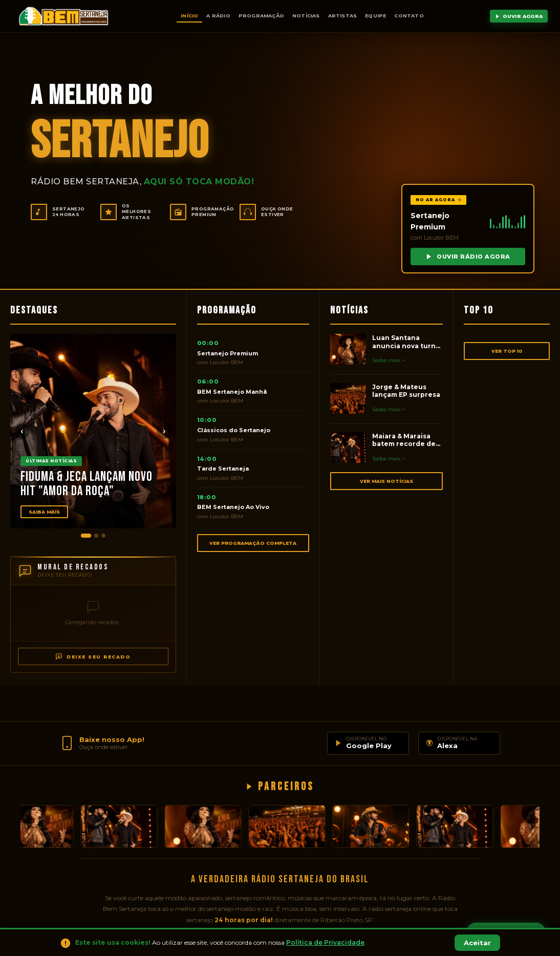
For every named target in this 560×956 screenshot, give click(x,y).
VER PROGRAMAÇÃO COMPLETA (253, 543)
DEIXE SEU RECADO (93, 656)
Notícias (306, 16)
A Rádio (218, 16)
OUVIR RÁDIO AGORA (468, 257)
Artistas (343, 16)
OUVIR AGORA (519, 16)
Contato (409, 16)
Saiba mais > (389, 360)
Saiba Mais (44, 512)
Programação (261, 16)
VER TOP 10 (507, 351)
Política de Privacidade (325, 942)
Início (189, 16)
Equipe (375, 16)
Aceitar (477, 943)
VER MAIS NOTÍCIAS (386, 481)
